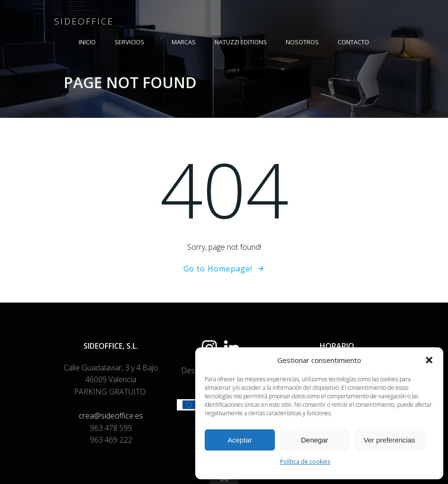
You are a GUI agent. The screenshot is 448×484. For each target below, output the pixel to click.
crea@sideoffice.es (111, 416)
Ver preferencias (389, 440)
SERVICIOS (134, 42)
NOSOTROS (302, 42)
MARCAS (184, 42)
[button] (429, 360)
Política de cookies (305, 462)
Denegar (315, 440)
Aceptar (240, 440)
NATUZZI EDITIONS (241, 42)
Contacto (353, 42)
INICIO (87, 42)
